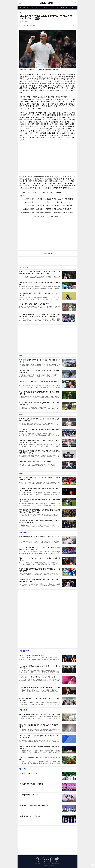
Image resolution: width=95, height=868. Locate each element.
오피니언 (52, 7)
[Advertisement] (47, 157)
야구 (24, 7)
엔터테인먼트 (60, 7)
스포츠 (32, 7)
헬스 (37, 7)
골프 (20, 7)
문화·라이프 (69, 7)
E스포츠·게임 (43, 7)
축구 (28, 7)
